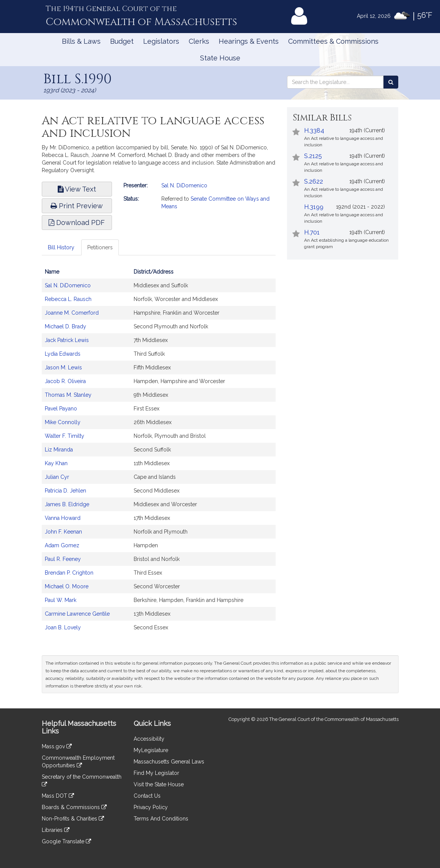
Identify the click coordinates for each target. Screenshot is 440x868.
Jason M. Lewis (63, 367)
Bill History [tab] (61, 247)
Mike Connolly (63, 422)
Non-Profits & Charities (73, 819)
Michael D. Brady (65, 326)
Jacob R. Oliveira (65, 381)
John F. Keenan (63, 532)
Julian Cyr (57, 477)
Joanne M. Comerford (72, 313)
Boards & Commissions (74, 807)
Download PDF (77, 223)
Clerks (199, 41)
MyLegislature (151, 750)
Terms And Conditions (161, 819)
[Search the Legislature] (391, 82)
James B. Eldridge (67, 504)
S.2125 (313, 156)
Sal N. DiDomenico (184, 185)
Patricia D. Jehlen (65, 491)
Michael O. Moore (67, 586)
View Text (77, 189)
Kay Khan (56, 463)
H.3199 (314, 207)
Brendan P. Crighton (69, 573)
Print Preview (77, 206)
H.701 (312, 232)
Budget (122, 41)
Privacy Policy (151, 807)
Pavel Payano (61, 409)
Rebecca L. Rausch (68, 299)
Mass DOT (58, 796)
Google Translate (66, 841)
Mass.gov (57, 746)
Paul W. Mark (61, 600)
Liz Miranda (59, 450)
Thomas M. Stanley (68, 395)
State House (220, 58)
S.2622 (314, 181)
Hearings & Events (249, 41)
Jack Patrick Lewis (67, 340)
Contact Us (147, 796)
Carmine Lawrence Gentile (77, 614)
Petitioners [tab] (100, 247)
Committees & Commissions (333, 41)
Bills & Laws (81, 41)
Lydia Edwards (63, 354)
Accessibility (149, 739)
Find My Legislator (156, 773)
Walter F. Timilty (65, 436)
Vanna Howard (63, 518)
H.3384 (314, 131)
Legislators (161, 41)
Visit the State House (159, 784)
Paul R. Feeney (63, 559)
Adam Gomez (62, 545)
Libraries (56, 830)
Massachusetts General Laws (169, 762)
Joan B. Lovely (63, 627)
